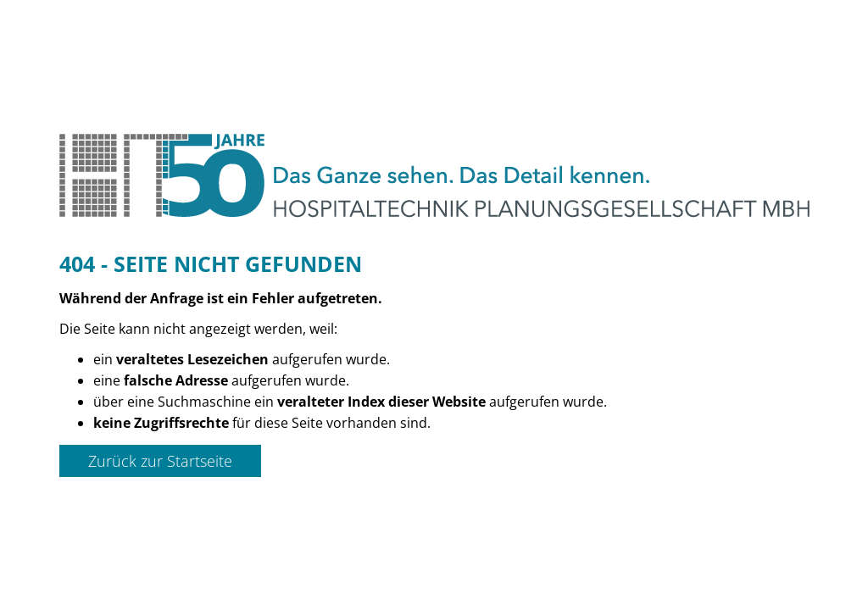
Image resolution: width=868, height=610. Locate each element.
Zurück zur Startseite (160, 461)
